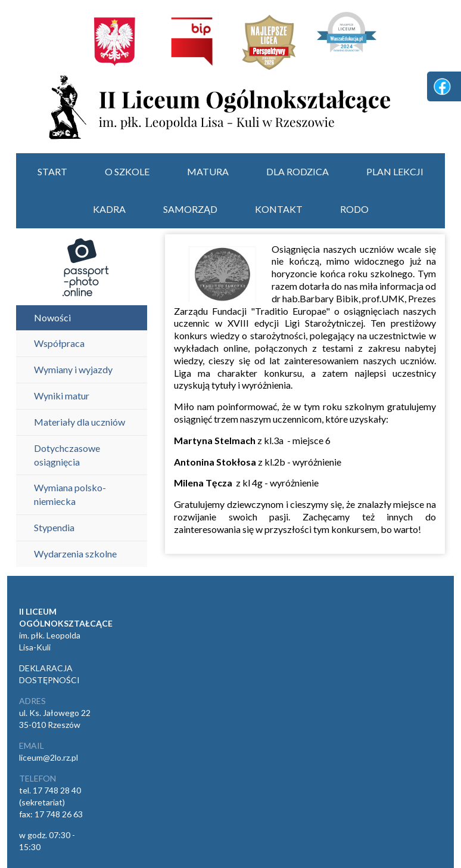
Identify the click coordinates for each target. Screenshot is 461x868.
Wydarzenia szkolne (75, 554)
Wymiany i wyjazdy (73, 369)
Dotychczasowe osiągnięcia (67, 455)
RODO (354, 209)
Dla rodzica (298, 171)
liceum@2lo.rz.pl (49, 757)
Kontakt (279, 209)
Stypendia (54, 527)
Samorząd (190, 209)
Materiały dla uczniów (80, 422)
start (52, 171)
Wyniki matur (62, 396)
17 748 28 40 (57, 790)
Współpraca (59, 343)
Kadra (109, 209)
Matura (208, 171)
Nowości (52, 317)
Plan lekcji (395, 171)
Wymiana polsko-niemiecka (70, 494)
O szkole (127, 171)
